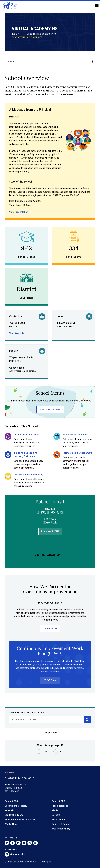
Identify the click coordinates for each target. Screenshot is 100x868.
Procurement (59, 820)
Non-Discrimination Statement (20, 820)
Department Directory (16, 806)
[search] (47, 720)
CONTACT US (18, 37)
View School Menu (50, 409)
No (61, 752)
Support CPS (58, 801)
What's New (11, 824)
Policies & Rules (60, 824)
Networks (10, 810)
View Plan (50, 680)
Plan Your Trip (50, 531)
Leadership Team (14, 815)
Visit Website (17, 333)
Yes (45, 752)
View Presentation (19, 212)
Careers (56, 815)
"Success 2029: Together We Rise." (61, 195)
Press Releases (60, 806)
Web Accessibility (61, 829)
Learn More (50, 629)
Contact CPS (11, 801)
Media (55, 810)
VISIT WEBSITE (35, 37)
